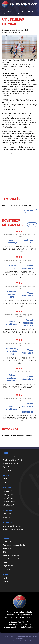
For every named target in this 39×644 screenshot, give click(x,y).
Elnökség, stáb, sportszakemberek (15, 545)
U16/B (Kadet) (8, 498)
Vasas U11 (7, 517)
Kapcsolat (7, 569)
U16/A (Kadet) (8, 495)
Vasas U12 (7, 514)
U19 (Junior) (7, 491)
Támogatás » (12, 12)
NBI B (5, 479)
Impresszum (7, 585)
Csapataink (7, 542)
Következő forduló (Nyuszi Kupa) (15, 529)
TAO (4, 552)
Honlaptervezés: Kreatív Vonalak (20, 641)
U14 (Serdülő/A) (9, 502)
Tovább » (31, 211)
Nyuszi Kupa (8, 467)
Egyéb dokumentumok (11, 559)
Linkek (5, 562)
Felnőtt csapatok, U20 (11, 456)
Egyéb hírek (7, 470)
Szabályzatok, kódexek (11, 555)
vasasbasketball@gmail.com (23, 627)
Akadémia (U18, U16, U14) (12, 460)
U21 (4, 482)
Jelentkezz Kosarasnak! (11, 533)
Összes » (32, 225)
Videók (5, 581)
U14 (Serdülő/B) (9, 505)
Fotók (5, 578)
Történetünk (7, 549)
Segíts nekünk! (8, 566)
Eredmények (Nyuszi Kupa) (13, 526)
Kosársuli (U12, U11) (10, 463)
